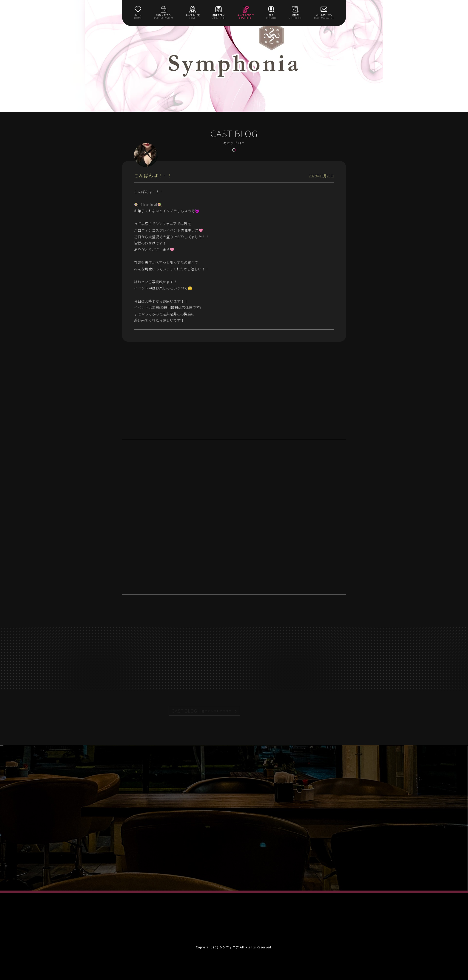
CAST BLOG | (202, 711)
